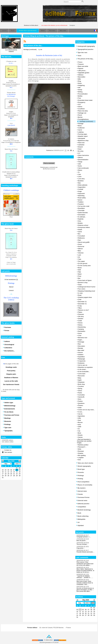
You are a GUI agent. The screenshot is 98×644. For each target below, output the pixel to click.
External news (82, 500)
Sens (80, 399)
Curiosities (81, 395)
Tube (80, 259)
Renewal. (81, 451)
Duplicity (81, 219)
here (79, 460)
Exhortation (82, 215)
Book (79, 513)
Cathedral (81, 145)
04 (80, 610)
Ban (79, 278)
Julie (79, 164)
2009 (80, 427)
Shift (79, 270)
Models (80, 223)
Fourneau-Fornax (83, 497)
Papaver (81, 68)
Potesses (81, 314)
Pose (80, 276)
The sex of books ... (82, 544)
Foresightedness (83, 119)
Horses (80, 323)
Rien (79, 344)
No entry (81, 151)
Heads (80, 230)
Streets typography (83, 466)
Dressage (81, 342)
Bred (79, 433)
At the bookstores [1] (11, 279)
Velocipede (81, 138)
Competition (81, 507)
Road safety (82, 198)
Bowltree (81, 181)
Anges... (80, 340)
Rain (79, 240)
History (80, 325)
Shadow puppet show (85, 297)
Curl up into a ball (84, 206)
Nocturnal (81, 246)
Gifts (79, 418)
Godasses (81, 363)
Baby (80, 378)
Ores (79, 221)
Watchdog (81, 196)
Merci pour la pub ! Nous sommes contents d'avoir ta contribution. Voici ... (85, 583)
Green (80, 244)
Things (80, 162)
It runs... (81, 412)
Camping (81, 329)
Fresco (80, 62)
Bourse (80, 422)
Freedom (81, 204)
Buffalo (80, 96)
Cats (79, 174)
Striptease (81, 382)
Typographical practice (85, 49)
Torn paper (81, 261)
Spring (80, 388)
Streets (80, 435)
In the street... (82, 369)
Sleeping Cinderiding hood (86, 291)
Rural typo (80, 469)
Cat (79, 431)
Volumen (81, 253)
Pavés (80, 393)
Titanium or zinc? (83, 310)
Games (80, 437)
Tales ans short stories (85, 463)
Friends (79, 494)
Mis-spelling (82, 455)
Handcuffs (81, 397)
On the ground (83, 263)
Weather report (83, 136)
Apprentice (81, 416)
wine (79, 425)
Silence (80, 157)
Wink (80, 449)
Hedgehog (81, 85)
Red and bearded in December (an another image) (84, 441)
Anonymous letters (84, 227)
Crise (80, 335)
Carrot (80, 130)
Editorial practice (83, 504)
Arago (80, 191)
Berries (80, 117)
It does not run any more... (86, 410)
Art (79, 429)
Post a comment (49, 163)
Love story (81, 179)
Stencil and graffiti (84, 242)
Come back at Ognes (85, 280)
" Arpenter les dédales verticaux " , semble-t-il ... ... (85, 577)
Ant (79, 257)
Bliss (79, 251)
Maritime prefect (83, 445)
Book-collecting (82, 516)
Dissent (80, 147)
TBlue (80, 308)
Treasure (81, 64)
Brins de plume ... (82, 541)
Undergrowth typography (85, 46)
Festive (80, 401)
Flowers (80, 405)
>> (93, 603)
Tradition (81, 202)
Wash (80, 274)
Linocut (11, 290)
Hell (79, 88)
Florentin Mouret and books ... (85, 552)
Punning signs (82, 134)
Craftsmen (81, 128)
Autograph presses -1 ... (84, 537)
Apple (80, 380)
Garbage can (82, 113)
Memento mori (83, 338)
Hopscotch (81, 193)
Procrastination (83, 94)
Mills (79, 79)
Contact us (8, 450)
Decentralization (83, 160)
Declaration (82, 331)
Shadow (81, 453)
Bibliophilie (81, 519)
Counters (81, 386)
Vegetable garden (84, 73)
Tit (79, 172)
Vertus (80, 391)
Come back (82, 374)
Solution (81, 319)
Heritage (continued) (86, 121)
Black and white (83, 66)
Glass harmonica (83, 155)
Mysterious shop (83, 141)
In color (80, 293)
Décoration (81, 346)
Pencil (80, 115)
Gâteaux (81, 75)
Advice (80, 107)
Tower (80, 285)
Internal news (81, 491)
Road (80, 295)
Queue (80, 200)
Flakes (80, 312)
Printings (80, 475)
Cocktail (80, 189)
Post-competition (83, 482)
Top (49, 637)
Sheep (80, 90)
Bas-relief (81, 350)
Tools (79, 56)
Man (79, 183)
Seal (79, 420)
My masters (81, 488)
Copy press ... (81, 548)
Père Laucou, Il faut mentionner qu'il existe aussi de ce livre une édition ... (85, 564)
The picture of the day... (85, 59)
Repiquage (81, 359)
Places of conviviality (84, 485)
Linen (80, 177)
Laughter (81, 458)
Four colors (82, 289)
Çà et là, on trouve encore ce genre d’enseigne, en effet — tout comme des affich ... (85, 590)
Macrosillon (82, 77)
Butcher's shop (83, 283)
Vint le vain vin (83, 365)
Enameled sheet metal (85, 100)
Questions (81, 403)
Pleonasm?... (82, 447)
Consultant (81, 236)
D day (80, 306)
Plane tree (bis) (83, 111)
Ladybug (81, 132)
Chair (80, 299)
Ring (79, 81)
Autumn (80, 352)
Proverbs (80, 472)
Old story (81, 316)
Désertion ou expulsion (85, 367)
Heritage (81, 124)
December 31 (82, 302)
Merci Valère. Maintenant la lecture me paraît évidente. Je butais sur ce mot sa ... (85, 571)
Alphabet (80, 525)
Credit (80, 321)
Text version (8, 452)
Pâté (79, 272)
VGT (79, 104)
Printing (80, 479)
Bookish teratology (83, 510)
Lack (79, 255)
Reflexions (81, 238)
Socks (80, 166)
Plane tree (81, 143)
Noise (80, 83)
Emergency (82, 102)
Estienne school (83, 225)
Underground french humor (87, 287)
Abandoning (82, 327)
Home (80, 333)
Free (79, 98)
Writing (80, 92)
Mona (80, 126)
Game (80, 232)
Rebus (80, 170)
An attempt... (82, 217)
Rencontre (81, 376)
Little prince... (82, 71)
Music (80, 268)
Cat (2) (80, 414)
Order (80, 408)
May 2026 (86, 600)
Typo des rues (82, 52)
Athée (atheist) (83, 185)
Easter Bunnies (83, 213)
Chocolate (81, 210)
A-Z (79, 153)
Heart (80, 149)
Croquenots (82, 361)
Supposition (82, 187)
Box (79, 234)
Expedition (81, 357)
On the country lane (84, 266)
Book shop (81, 384)
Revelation (81, 208)
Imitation (81, 355)
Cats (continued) (83, 168)
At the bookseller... (84, 372)
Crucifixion (81, 109)
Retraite (80, 348)
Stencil (11, 287)
